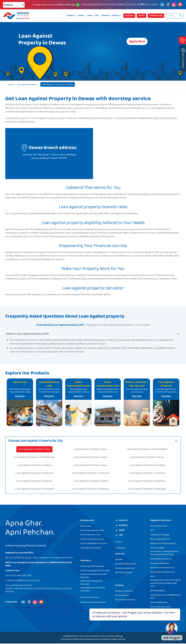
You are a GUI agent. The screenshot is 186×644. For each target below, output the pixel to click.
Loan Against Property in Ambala (147, 466)
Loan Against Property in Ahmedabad (147, 450)
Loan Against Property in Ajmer (91, 458)
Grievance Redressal (160, 564)
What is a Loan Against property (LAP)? (28, 334)
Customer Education (90, 598)
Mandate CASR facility (125, 564)
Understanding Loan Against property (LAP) (56, 325)
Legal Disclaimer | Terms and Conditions (81, 637)
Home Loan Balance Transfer (94, 544)
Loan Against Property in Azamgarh (35, 489)
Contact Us (134, 4)
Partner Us (106, 15)
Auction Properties (124, 591)
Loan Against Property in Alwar (91, 466)
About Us (101, 4)
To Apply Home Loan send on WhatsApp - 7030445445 (63, 5)
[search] (180, 16)
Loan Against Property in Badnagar (147, 489)
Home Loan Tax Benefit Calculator (91, 583)
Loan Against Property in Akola (147, 458)
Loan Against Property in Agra (91, 450)
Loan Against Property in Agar (34, 450)
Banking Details (157, 591)
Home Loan (86, 526)
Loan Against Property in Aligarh (34, 466)
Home (11, 85)
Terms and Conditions (125, 600)
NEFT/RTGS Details (124, 573)
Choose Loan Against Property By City (38, 441)
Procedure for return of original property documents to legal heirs (165, 584)
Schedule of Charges (160, 535)
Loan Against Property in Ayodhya (147, 481)
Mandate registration (125, 569)
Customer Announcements (93, 603)
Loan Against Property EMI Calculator (93, 590)
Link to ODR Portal (159, 603)
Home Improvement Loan (92, 531)
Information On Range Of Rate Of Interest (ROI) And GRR (164, 553)
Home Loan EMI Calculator (93, 567)
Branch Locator (150, 4)
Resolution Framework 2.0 (162, 573)
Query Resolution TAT (160, 540)
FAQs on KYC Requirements (163, 544)
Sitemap (119, 637)
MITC (152, 531)
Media (81, 15)
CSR (96, 15)
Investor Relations (117, 4)
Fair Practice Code (159, 526)
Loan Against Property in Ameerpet (34, 474)
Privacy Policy (108, 637)
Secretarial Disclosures (161, 559)
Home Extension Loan (90, 535)
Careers (119, 542)
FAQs (152, 577)
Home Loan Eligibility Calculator (95, 571)
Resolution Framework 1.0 (162, 568)
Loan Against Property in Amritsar (147, 474)
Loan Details (149, 325)
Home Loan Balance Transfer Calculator (94, 576)
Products (71, 15)
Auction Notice (122, 596)
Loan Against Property (29, 85)
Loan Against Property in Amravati (91, 474)
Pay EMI (119, 560)
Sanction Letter (157, 548)
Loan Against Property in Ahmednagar (35, 458)
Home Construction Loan (92, 540)
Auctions (116, 15)
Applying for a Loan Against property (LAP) (112, 325)
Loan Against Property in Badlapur (91, 489)
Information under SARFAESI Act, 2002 (165, 597)
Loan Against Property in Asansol (34, 481)
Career (90, 15)
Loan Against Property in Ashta (91, 481)
